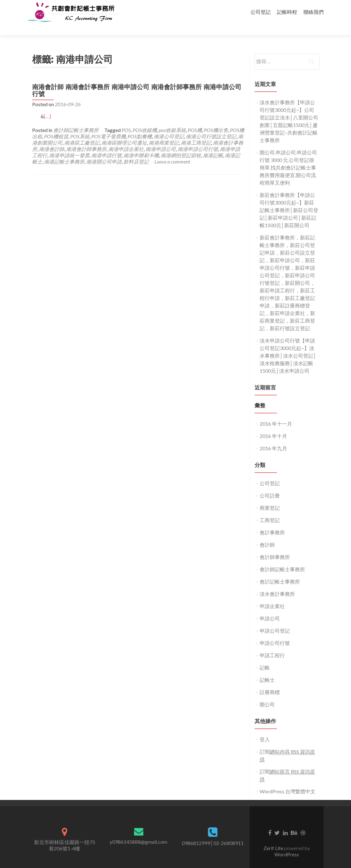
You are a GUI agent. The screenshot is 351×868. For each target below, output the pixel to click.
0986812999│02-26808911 (213, 832)
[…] (48, 105)
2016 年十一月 (276, 413)
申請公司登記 (275, 620)
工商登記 (270, 509)
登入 (265, 728)
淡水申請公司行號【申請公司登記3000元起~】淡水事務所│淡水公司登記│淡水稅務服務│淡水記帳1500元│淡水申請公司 (288, 345)
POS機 (195, 119)
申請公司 (270, 607)
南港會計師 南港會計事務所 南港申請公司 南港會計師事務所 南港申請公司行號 (137, 79)
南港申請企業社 (126, 138)
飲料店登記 (136, 150)
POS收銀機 (145, 119)
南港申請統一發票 (69, 144)
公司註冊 (270, 484)
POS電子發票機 (109, 125)
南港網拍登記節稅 (181, 144)
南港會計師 (52, 138)
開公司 (267, 693)
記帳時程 (287, 12)
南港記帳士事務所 (64, 150)
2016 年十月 (273, 425)
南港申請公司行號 (198, 138)
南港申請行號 (106, 144)
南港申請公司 (161, 138)
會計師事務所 (275, 546)
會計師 (267, 534)
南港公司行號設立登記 (211, 125)
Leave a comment (172, 150)
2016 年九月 (273, 437)
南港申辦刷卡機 (141, 144)
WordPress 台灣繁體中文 (288, 780)
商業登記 (270, 497)
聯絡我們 (314, 12)
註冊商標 (270, 681)
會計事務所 (272, 521)
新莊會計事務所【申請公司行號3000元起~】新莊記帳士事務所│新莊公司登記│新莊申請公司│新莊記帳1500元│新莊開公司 (289, 199)
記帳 (265, 656)
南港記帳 (213, 144)
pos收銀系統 (172, 119)
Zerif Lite (274, 837)
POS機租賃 (56, 125)
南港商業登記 (164, 132)
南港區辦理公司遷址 (124, 132)
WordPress (287, 843)
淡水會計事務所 (277, 583)
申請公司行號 (275, 632)
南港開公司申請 (104, 150)
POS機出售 (216, 119)
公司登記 (261, 12)
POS (126, 119)
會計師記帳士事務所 (76, 119)
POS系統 (80, 125)
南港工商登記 (196, 132)
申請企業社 (272, 595)
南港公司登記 (169, 125)
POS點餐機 (140, 125)
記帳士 (267, 669)
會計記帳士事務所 (280, 570)
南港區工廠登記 (82, 132)
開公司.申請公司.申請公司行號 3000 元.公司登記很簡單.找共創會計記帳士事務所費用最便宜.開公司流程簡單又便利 (288, 156)
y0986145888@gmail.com (138, 831)
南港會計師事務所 (86, 138)
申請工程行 (272, 644)
